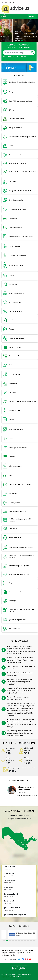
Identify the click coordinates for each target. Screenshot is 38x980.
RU (10, 2)
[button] (16, 40)
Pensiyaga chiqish (13, 56)
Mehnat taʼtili (22, 56)
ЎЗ (2, 2)
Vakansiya (12, 953)
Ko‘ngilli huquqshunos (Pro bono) (12, 950)
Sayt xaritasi (29, 950)
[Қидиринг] (17, 53)
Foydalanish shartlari (8, 955)
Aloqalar (4, 953)
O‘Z (6, 2)
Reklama (28, 953)
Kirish (32, 16)
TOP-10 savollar (19, 641)
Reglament (20, 953)
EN (13, 2)
